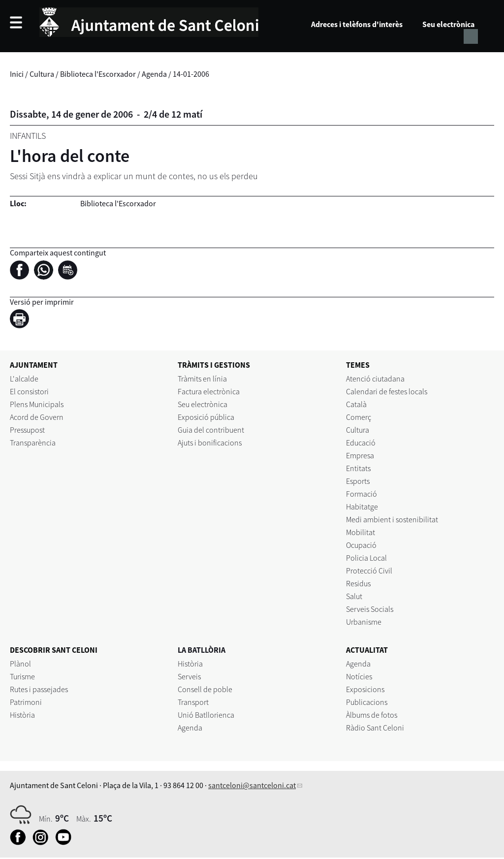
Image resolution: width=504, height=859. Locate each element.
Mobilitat (361, 532)
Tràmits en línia (202, 379)
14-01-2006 (191, 74)
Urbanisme (364, 622)
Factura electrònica (209, 391)
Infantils (28, 136)
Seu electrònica (448, 24)
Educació (361, 443)
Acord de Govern (37, 417)
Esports (358, 481)
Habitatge (362, 507)
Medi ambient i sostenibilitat (392, 519)
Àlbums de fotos (372, 715)
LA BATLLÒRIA (202, 650)
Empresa (360, 455)
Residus (358, 583)
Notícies (359, 676)
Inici (17, 74)
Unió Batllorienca (206, 715)
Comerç (359, 417)
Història (22, 715)
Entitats (358, 468)
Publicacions (367, 702)
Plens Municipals (37, 404)
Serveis (189, 676)
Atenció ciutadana (375, 379)
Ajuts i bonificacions (210, 443)
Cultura (42, 74)
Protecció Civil (369, 571)
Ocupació (361, 545)
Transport (193, 702)
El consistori (29, 391)
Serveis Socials (370, 609)
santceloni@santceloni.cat (252, 785)
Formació (362, 494)
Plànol (20, 664)
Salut (354, 596)
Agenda (154, 74)
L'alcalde (24, 379)
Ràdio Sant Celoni (375, 728)
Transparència (33, 443)
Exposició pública (206, 417)
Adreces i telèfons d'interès (357, 24)
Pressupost (27, 430)
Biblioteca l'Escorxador (98, 74)
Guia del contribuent (211, 430)
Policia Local (366, 558)
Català (356, 404)
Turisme (22, 676)
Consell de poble (205, 689)
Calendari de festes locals (387, 391)
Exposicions (365, 689)
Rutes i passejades (39, 689)
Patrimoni (26, 702)
